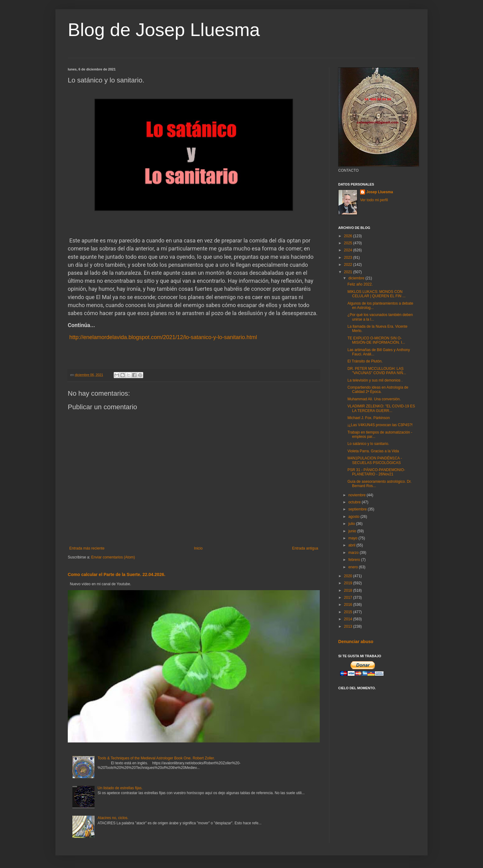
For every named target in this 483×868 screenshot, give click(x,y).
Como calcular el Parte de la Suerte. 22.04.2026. (117, 574)
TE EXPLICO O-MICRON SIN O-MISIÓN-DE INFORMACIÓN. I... (376, 340)
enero (354, 567)
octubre (355, 502)
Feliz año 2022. (360, 284)
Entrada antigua (305, 548)
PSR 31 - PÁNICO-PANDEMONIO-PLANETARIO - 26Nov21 (376, 472)
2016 (349, 605)
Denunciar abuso (356, 642)
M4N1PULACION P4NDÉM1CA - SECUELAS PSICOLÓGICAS (375, 460)
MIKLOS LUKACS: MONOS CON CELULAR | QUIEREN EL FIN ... (376, 294)
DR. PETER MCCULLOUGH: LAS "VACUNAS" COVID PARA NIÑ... (377, 371)
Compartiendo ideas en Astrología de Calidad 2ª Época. (378, 390)
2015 (349, 612)
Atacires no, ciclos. (113, 818)
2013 (349, 626)
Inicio (198, 548)
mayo (353, 538)
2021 (349, 272)
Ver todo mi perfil (374, 200)
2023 (349, 258)
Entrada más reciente (87, 548)
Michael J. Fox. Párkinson (369, 418)
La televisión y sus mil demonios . (375, 380)
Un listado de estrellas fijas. (120, 788)
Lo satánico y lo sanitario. (368, 444)
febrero (355, 560)
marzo (354, 553)
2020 (349, 576)
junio (353, 531)
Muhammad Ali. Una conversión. (374, 399)
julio (352, 524)
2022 (349, 265)
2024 (349, 250)
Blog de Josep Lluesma (164, 30)
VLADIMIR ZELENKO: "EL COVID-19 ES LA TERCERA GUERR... (381, 408)
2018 (349, 590)
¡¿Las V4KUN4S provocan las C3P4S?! (380, 425)
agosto (354, 517)
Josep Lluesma (380, 192)
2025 (349, 243)
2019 (349, 583)
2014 (349, 619)
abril (352, 545)
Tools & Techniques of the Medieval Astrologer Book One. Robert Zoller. (156, 758)
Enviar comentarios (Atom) (113, 557)
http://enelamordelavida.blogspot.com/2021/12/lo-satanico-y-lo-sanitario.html (163, 337)
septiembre (358, 509)
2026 (349, 236)
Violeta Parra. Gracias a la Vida (373, 451)
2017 (349, 598)
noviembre (357, 495)
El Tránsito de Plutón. (365, 361)
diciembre (357, 278)
